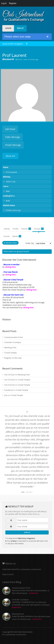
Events (7, 236)
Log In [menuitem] (4, 3)
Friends (26, 229)
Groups (39, 229)
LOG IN (8, 28)
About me (10, 156)
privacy (14, 541)
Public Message (12, 137)
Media (17, 236)
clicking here (28, 307)
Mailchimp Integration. (27, 538)
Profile (16, 229)
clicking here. (10, 267)
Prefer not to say (13, 210)
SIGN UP (20, 28)
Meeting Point (10, 347)
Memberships (12, 243)
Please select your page (17, 37)
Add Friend (10, 129)
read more (34, 593)
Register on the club (13, 358)
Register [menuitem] (13, 3)
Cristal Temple (11, 353)
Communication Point (14, 337)
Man (8, 191)
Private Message (13, 145)
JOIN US (27, 532)
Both (8, 201)
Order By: (30, 243)
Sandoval (8, 390)
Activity (7, 229)
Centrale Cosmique (13, 342)
